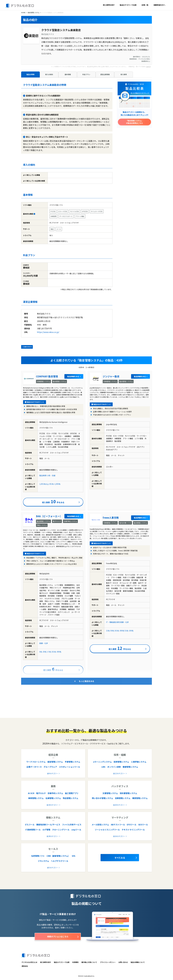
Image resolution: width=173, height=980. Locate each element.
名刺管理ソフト (38, 856)
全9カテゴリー (53, 773)
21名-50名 (110, 631)
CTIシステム (44, 861)
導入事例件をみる (53, 501)
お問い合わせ (123, 962)
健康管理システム (130, 767)
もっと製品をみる (86, 681)
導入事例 (124, 74)
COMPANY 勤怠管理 (47, 376)
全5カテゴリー (53, 868)
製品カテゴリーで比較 (128, 5)
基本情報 (68, 74)
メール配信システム (100, 825)
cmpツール (76, 830)
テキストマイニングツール (133, 830)
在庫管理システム (53, 798)
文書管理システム (110, 793)
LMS (103, 767)
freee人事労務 (111, 518)
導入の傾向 (49, 74)
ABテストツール (118, 825)
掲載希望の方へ (159, 5)
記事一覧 (145, 5)
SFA (74, 856)
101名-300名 (56, 652)
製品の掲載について (138, 962)
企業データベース (34, 767)
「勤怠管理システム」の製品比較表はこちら (134, 122)
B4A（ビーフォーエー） (49, 516)
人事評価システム (139, 762)
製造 (41, 475)
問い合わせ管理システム (102, 798)
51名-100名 (129, 631)
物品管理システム (71, 798)
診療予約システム (55, 793)
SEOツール (143, 825)
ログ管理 (46, 830)
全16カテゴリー (119, 836)
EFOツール (132, 825)
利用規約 (75, 962)
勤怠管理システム (34, 12)
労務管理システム (123, 798)
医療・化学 (44, 643)
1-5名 (49, 652)
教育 (45, 475)
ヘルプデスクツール (60, 861)
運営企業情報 (105, 74)
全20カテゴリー (119, 805)
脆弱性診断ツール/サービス (48, 825)
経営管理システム (55, 762)
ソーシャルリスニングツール (107, 830)
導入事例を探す (109, 5)
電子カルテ (41, 793)
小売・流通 (51, 475)
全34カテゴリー (53, 805)
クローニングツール (61, 830)
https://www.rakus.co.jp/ (48, 332)
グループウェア (50, 767)
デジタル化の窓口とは (29, 962)
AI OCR (31, 793)
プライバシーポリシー (108, 962)
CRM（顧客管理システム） (58, 856)
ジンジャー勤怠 (111, 376)
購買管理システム (140, 798)
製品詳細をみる (73, 376)
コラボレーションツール (69, 767)
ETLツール (30, 825)
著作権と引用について (89, 962)
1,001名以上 (44, 484)
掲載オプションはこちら (58, 936)
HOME (23, 12)
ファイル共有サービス (72, 825)
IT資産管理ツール (33, 830)
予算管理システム (72, 762)
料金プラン (86, 74)
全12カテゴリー (119, 773)
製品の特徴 (30, 74)
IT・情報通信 (111, 622)
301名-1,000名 (55, 484)
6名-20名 (43, 652)
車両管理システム (36, 798)
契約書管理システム (128, 793)
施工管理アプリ (72, 793)
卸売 (118, 622)
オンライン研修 (114, 767)
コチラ (148, 66)
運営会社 (25, 966)
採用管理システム (121, 762)
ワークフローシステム (36, 762)
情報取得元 (146, 61)
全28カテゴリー (53, 836)
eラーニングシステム (102, 762)
